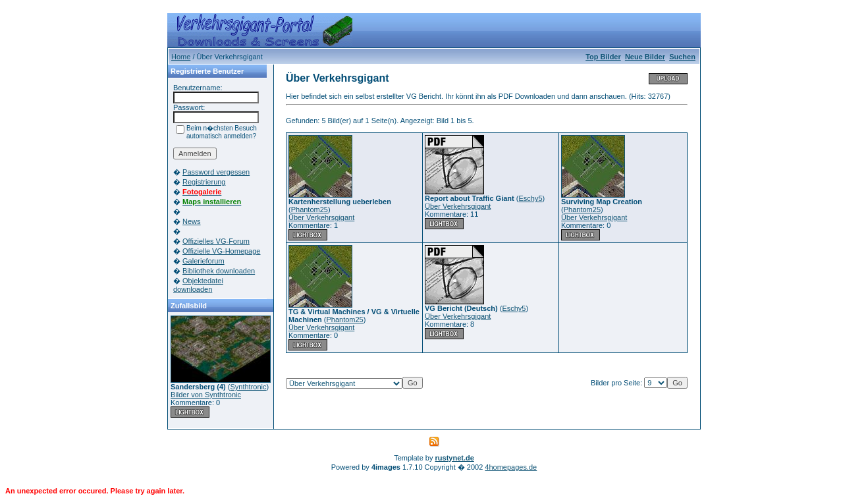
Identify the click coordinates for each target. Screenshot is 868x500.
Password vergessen (216, 172)
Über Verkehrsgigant (321, 217)
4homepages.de (511, 467)
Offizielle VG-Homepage (221, 251)
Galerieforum (203, 261)
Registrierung (204, 182)
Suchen (682, 57)
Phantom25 (310, 209)
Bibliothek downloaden (219, 271)
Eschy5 (530, 198)
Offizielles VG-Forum (216, 241)
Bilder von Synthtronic (206, 395)
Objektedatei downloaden (198, 285)
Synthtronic (248, 387)
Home (181, 57)
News (192, 221)
